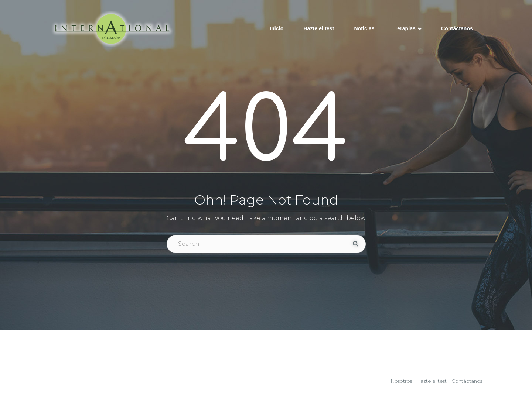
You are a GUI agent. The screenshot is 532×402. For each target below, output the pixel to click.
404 (266, 132)
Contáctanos (457, 28)
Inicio (277, 28)
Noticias (364, 28)
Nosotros (401, 381)
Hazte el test (319, 28)
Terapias (408, 29)
